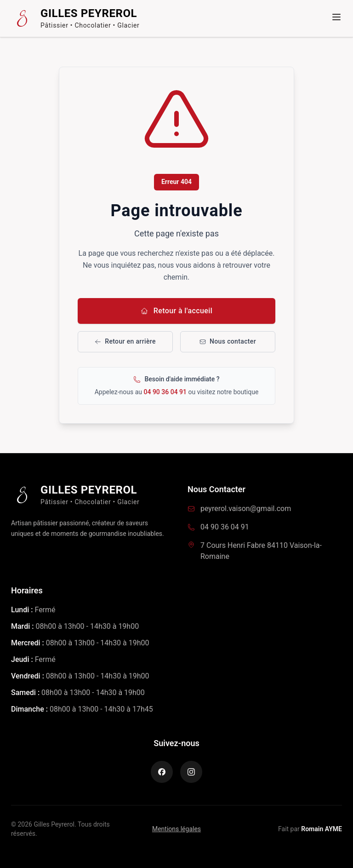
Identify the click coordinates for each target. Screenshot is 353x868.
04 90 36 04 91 (166, 392)
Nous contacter (228, 341)
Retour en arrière (125, 341)
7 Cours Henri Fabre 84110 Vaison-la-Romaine (261, 551)
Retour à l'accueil (177, 311)
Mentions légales (176, 829)
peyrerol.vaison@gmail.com (246, 509)
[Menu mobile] (336, 17)
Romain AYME (322, 829)
